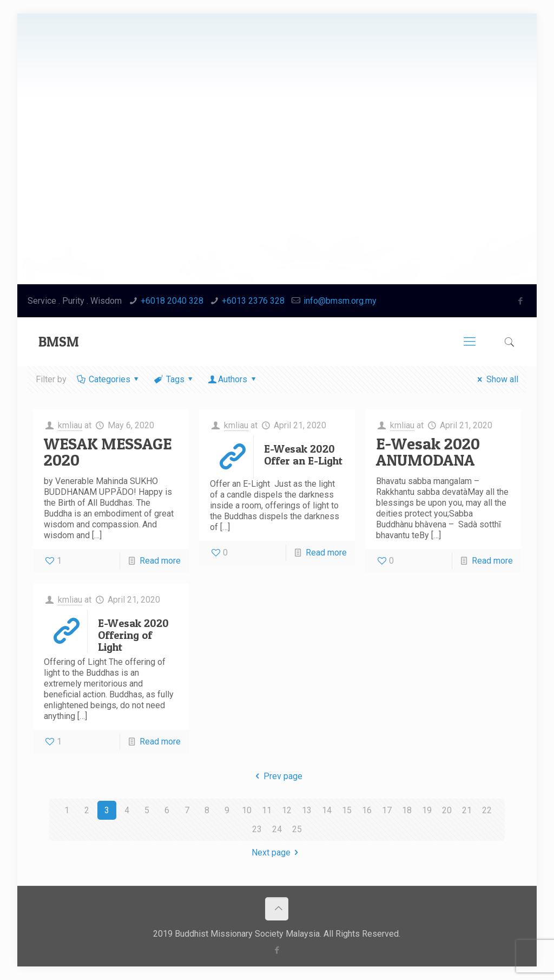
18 (407, 810)
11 (267, 810)
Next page (277, 852)
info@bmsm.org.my (340, 301)
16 (367, 810)
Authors (233, 379)
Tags (174, 379)
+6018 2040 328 (172, 301)
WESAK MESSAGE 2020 (108, 452)
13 (307, 810)
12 (287, 810)
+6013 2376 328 (253, 301)
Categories (108, 379)
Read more (160, 561)
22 (487, 810)
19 (427, 810)
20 (447, 810)
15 (347, 810)
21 (467, 810)
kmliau (70, 425)
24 (277, 829)
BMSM (59, 342)
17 (387, 810)
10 (247, 810)
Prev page (277, 776)
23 (257, 829)
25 (297, 829)
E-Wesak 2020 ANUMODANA (428, 452)
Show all (496, 379)
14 (327, 810)
